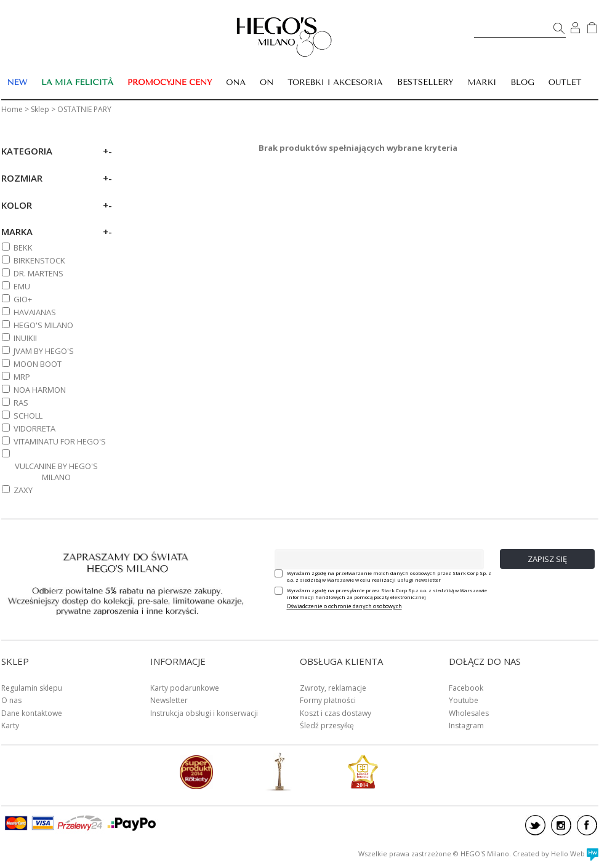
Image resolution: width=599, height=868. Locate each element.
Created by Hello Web (556, 854)
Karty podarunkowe (185, 688)
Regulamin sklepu (32, 688)
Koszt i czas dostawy (336, 713)
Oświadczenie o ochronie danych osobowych (344, 606)
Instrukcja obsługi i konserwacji (204, 713)
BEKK (23, 247)
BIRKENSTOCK (39, 260)
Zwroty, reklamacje (333, 688)
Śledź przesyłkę (327, 725)
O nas (11, 700)
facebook (587, 825)
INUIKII (25, 338)
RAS (21, 403)
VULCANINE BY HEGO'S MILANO (56, 472)
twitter (535, 825)
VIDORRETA (34, 428)
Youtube (464, 700)
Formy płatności (328, 700)
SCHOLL (28, 416)
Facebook (466, 688)
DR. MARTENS (38, 273)
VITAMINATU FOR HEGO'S (60, 441)
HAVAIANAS (35, 312)
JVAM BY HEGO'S (44, 351)
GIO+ (23, 299)
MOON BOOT (38, 364)
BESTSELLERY (425, 82)
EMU (22, 286)
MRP (22, 377)
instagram (561, 825)
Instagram (466, 725)
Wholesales (469, 713)
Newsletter (169, 700)
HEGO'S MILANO (43, 325)
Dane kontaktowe (32, 713)
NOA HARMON (40, 390)
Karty (10, 725)
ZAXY (23, 490)
